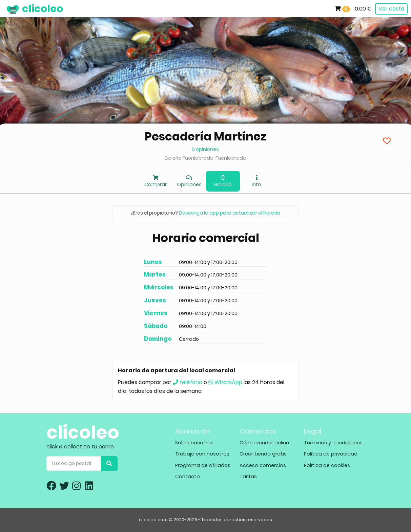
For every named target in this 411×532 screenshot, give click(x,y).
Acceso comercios (263, 465)
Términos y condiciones (333, 443)
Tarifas (248, 476)
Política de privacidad (331, 454)
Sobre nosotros (194, 443)
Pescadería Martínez (205, 136)
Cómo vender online (264, 443)
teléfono (188, 382)
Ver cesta (391, 9)
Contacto (188, 476)
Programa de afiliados (203, 465)
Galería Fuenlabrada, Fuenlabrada (205, 158)
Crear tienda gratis (263, 454)
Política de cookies (327, 465)
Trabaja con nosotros (202, 454)
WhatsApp (225, 382)
